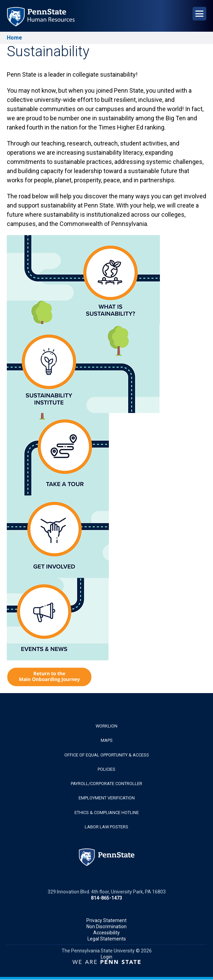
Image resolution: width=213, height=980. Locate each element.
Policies (106, 769)
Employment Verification (107, 798)
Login (106, 957)
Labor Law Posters (106, 827)
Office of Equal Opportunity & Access (107, 755)
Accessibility (106, 933)
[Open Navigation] (199, 14)
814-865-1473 (106, 898)
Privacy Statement (106, 920)
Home (14, 38)
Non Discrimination (106, 927)
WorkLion (106, 726)
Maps (107, 740)
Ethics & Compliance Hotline (107, 813)
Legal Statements (107, 939)
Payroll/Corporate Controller (106, 784)
